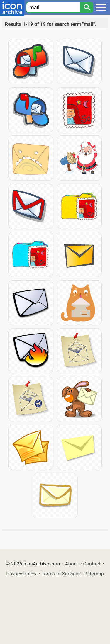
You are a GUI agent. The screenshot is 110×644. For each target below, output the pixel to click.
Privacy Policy (21, 574)
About (72, 564)
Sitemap (95, 574)
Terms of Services (61, 574)
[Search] (87, 7)
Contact (92, 564)
